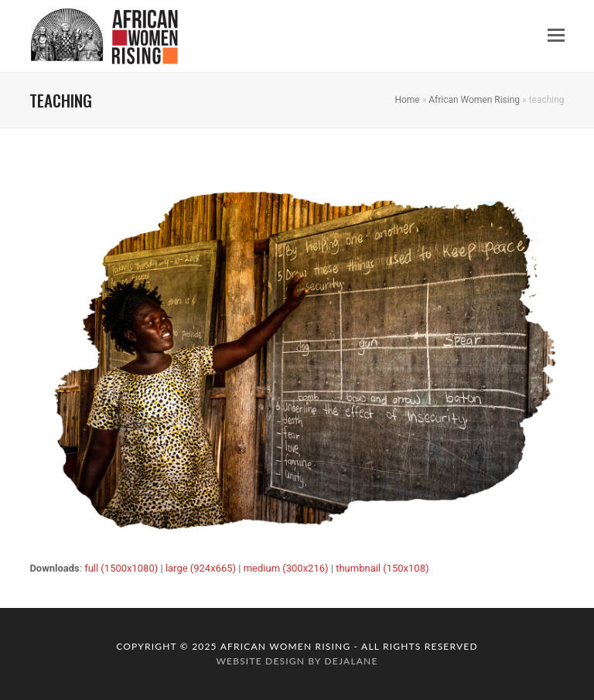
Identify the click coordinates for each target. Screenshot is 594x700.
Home (407, 100)
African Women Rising (474, 100)
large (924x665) (201, 568)
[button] (556, 36)
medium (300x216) (286, 568)
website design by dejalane (297, 661)
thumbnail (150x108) (382, 568)
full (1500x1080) (121, 568)
